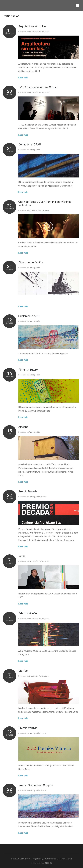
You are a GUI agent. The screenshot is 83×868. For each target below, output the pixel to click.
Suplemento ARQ (29, 316)
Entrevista (33, 210)
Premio (44, 497)
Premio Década (28, 491)
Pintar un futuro (28, 370)
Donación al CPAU (30, 145)
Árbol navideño (28, 613)
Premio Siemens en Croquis (36, 785)
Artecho (23, 427)
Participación (44, 31)
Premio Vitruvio (28, 728)
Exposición (33, 31)
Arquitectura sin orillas (32, 26)
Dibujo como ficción (31, 262)
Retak (22, 556)
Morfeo (23, 671)
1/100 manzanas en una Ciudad (38, 87)
